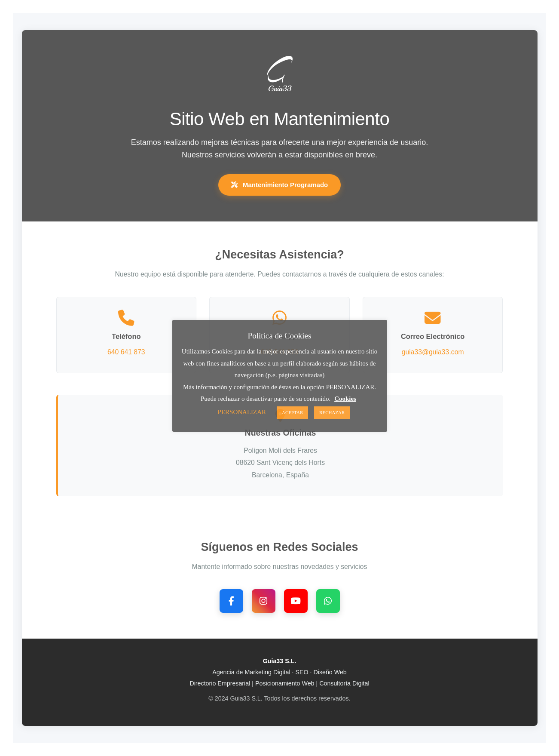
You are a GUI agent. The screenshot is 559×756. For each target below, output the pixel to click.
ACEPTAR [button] (292, 412)
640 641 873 (126, 352)
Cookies (345, 399)
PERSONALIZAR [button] (242, 412)
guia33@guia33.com (433, 352)
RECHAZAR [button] (332, 412)
